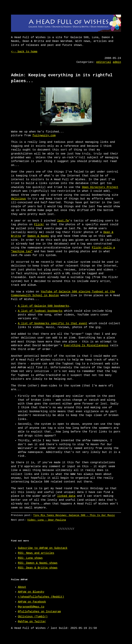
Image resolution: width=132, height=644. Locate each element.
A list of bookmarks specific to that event (53, 324)
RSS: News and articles (36, 553)
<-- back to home (24, 52)
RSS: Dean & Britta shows (38, 568)
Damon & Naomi (38, 236)
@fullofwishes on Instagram (39, 612)
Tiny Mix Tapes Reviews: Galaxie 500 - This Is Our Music (74, 515)
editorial (104, 62)
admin (117, 62)
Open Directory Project (100, 187)
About (22, 587)
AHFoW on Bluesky (31, 592)
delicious (18, 199)
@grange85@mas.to (31, 607)
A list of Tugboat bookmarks (40, 311)
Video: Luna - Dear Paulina (47, 520)
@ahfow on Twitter (32, 622)
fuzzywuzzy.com (44, 136)
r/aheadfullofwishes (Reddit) (41, 597)
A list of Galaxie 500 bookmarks (43, 306)
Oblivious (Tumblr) (33, 617)
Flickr (39, 225)
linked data (66, 496)
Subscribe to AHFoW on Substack (43, 548)
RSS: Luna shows (30, 558)
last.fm (63, 221)
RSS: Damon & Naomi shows (38, 563)
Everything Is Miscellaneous (86, 346)
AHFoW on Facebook (32, 602)
